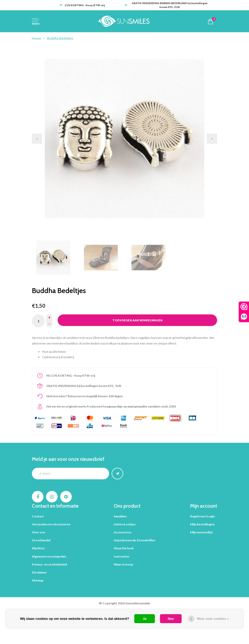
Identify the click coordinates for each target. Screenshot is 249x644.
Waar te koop (123, 564)
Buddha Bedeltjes (60, 38)
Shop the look (124, 548)
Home (36, 38)
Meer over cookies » (213, 619)
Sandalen (120, 516)
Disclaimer (39, 572)
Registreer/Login (202, 516)
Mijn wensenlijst (202, 532)
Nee (171, 619)
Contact (38, 516)
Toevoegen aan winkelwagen (137, 320)
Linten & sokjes (125, 524)
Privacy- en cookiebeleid (49, 564)
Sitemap (38, 580)
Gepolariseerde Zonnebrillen (134, 540)
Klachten (38, 548)
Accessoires (123, 532)
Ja (145, 619)
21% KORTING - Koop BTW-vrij (82, 5)
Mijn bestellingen (202, 524)
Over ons (38, 532)
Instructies (122, 556)
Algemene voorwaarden (49, 556)
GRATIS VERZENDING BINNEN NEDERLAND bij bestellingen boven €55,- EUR (166, 5)
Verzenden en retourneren (51, 524)
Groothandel (41, 540)
